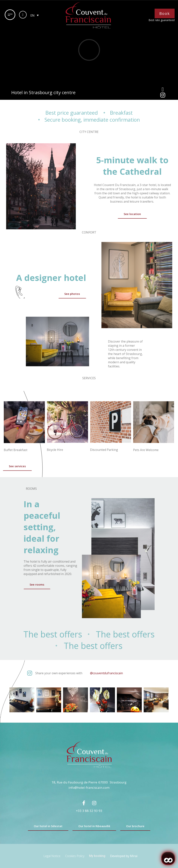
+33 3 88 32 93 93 (89, 811)
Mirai (134, 856)
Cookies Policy (75, 856)
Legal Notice (52, 856)
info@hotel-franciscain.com (89, 788)
